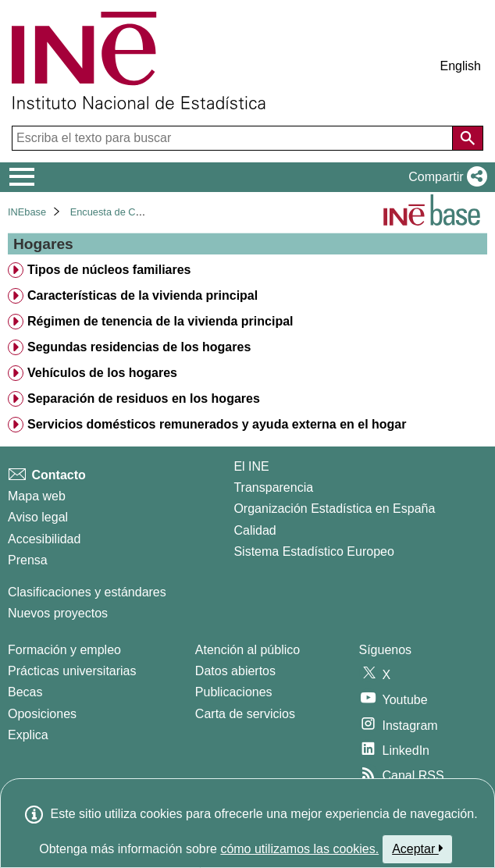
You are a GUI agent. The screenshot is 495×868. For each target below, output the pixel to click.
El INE (251, 466)
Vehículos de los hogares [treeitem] (102, 373)
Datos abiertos (235, 671)
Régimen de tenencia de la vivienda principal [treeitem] (160, 321)
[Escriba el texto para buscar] (234, 138)
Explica (28, 735)
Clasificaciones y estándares (87, 592)
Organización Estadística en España (334, 509)
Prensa (28, 560)
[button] (445, 177)
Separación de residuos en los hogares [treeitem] (144, 398)
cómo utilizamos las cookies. (299, 849)
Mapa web (37, 496)
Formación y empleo (64, 650)
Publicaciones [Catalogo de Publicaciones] (234, 692)
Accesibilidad (44, 539)
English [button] (461, 66)
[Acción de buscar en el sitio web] (468, 138)
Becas (25, 692)
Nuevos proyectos (58, 613)
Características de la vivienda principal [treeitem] (142, 295)
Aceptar (417, 848)
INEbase (27, 212)
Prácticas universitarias (72, 671)
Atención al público (247, 650)
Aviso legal (38, 517)
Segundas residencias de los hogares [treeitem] (139, 347)
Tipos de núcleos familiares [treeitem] (109, 270)
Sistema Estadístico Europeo (313, 551)
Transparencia (273, 487)
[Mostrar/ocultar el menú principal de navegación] (22, 177)
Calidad (255, 530)
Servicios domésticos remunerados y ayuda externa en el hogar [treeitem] (217, 424)
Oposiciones (42, 714)
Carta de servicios (245, 714)
